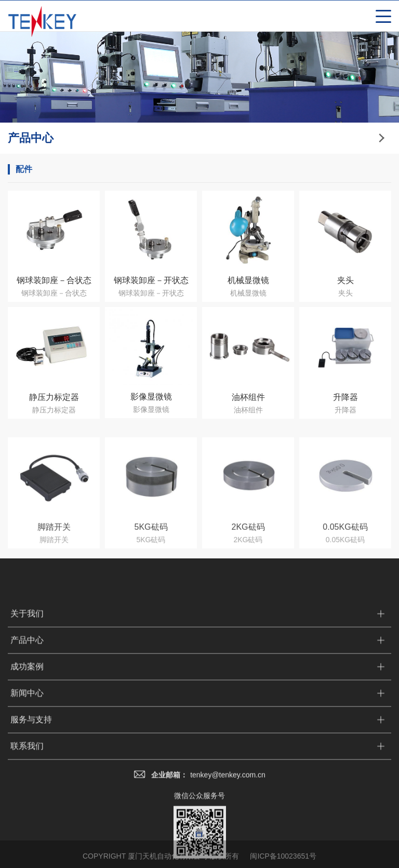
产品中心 (27, 735)
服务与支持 (31, 814)
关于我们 (27, 708)
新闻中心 (27, 788)
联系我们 (27, 841)
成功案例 (27, 761)
